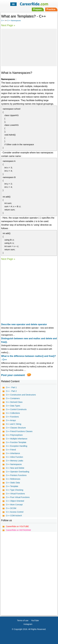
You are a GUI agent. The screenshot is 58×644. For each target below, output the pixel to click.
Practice (51, 9)
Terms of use (23, 620)
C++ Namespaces (14, 21)
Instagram (28, 624)
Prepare (37, 9)
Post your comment (13, 375)
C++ (3, 21)
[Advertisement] (29, 47)
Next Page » (8, 25)
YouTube (35, 620)
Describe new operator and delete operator (24, 324)
